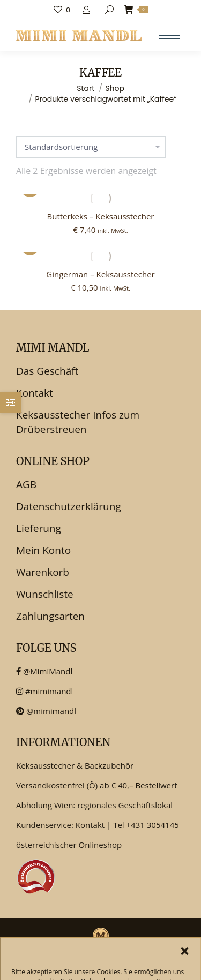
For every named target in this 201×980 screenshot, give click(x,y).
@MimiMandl (44, 671)
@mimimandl (46, 711)
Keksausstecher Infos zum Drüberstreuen (78, 422)
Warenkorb (43, 572)
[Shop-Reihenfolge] (91, 147)
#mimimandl (44, 691)
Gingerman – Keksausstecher (100, 274)
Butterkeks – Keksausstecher (101, 216)
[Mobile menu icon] (169, 36)
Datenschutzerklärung (69, 506)
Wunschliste (45, 594)
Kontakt (35, 393)
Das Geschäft (47, 371)
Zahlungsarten (50, 616)
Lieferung (39, 528)
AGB (26, 484)
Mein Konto (43, 550)
